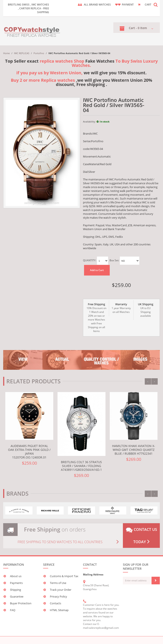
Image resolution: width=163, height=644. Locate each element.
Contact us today (141, 536)
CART (148, 5)
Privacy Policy (58, 596)
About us (16, 576)
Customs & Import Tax (64, 576)
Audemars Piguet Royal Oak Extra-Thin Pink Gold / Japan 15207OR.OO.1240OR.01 (29, 452)
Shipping (15, 590)
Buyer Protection (21, 603)
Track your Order (61, 590)
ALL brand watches (97, 5)
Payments (16, 583)
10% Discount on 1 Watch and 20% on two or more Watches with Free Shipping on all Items (96, 318)
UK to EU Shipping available (146, 310)
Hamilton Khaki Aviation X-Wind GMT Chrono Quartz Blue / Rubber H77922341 (134, 450)
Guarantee (17, 596)
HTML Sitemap (59, 610)
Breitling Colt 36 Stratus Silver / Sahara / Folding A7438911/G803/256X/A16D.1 (81, 466)
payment (128, 5)
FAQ (13, 610)
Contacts (56, 603)
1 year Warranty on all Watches (121, 308)
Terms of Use (58, 583)
